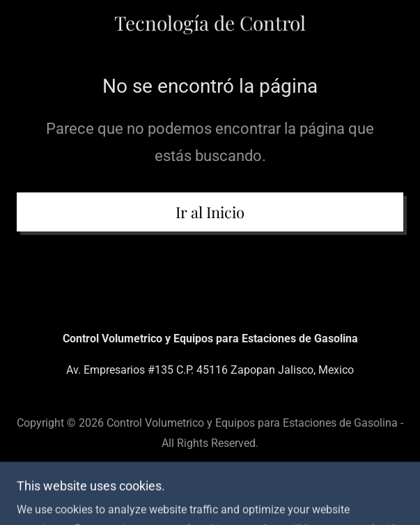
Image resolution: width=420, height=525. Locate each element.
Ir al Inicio (210, 212)
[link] (210, 23)
